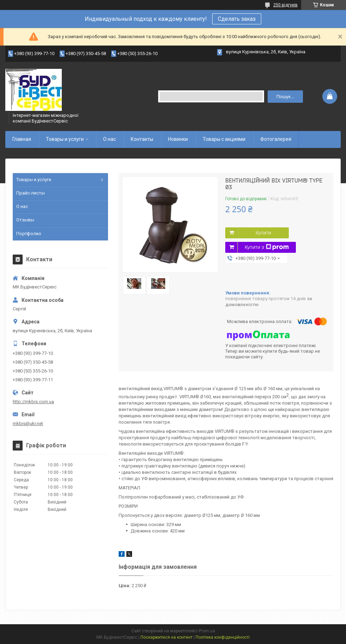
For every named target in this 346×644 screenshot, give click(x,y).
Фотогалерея (276, 139)
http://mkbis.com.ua (33, 402)
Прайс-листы (31, 193)
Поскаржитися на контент (166, 637)
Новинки (178, 139)
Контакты (142, 139)
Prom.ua (207, 631)
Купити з (267, 247)
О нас (109, 139)
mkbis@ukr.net (28, 424)
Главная (22, 139)
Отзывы (25, 220)
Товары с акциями (224, 139)
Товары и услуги (65, 139)
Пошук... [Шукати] (285, 97)
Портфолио (29, 234)
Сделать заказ (237, 19)
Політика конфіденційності (223, 637)
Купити (263, 233)
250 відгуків (285, 5)
